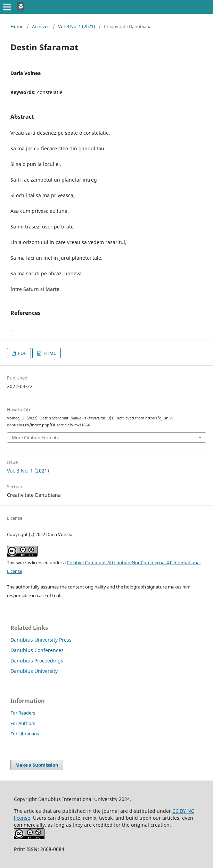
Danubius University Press (41, 640)
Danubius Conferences (37, 650)
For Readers (23, 713)
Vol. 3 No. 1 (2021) (77, 26)
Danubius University (34, 671)
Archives (41, 26)
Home (17, 26)
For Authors (23, 723)
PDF (21, 353)
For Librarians (25, 734)
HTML (49, 353)
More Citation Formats (35, 437)
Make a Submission (37, 765)
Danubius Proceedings (37, 661)
